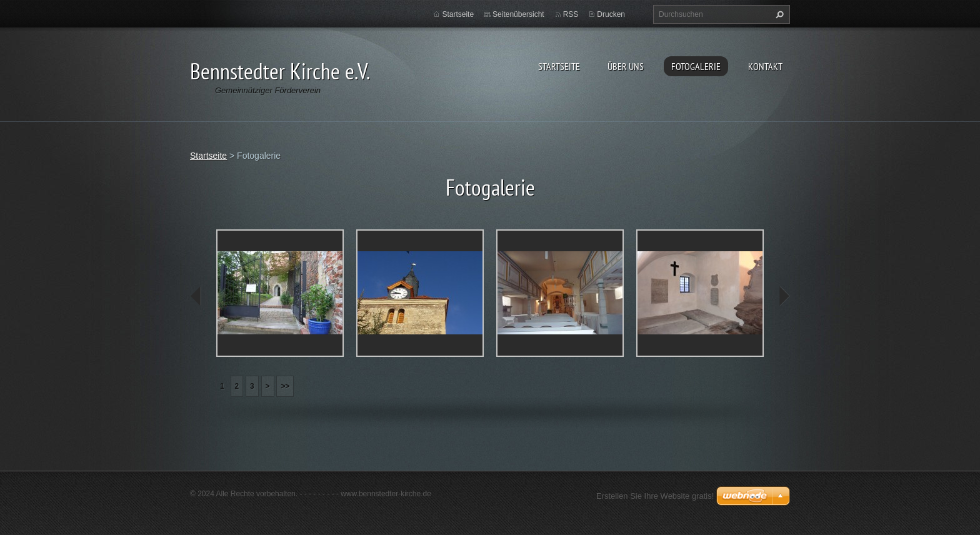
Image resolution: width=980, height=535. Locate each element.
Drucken (611, 14)
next (784, 296)
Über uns (626, 66)
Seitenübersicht (518, 14)
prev (196, 296)
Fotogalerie (696, 66)
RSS (571, 14)
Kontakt (765, 66)
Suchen (778, 14)
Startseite (559, 66)
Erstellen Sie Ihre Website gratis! (655, 496)
